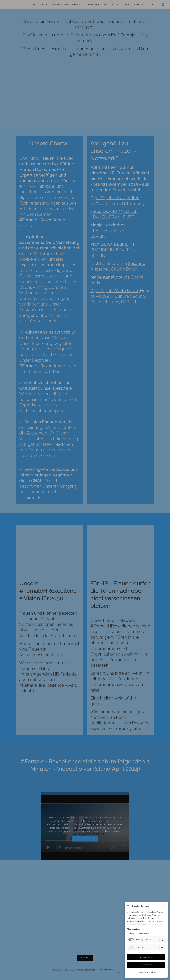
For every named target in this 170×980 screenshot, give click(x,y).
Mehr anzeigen (134, 929)
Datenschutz (144, 933)
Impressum (132, 933)
